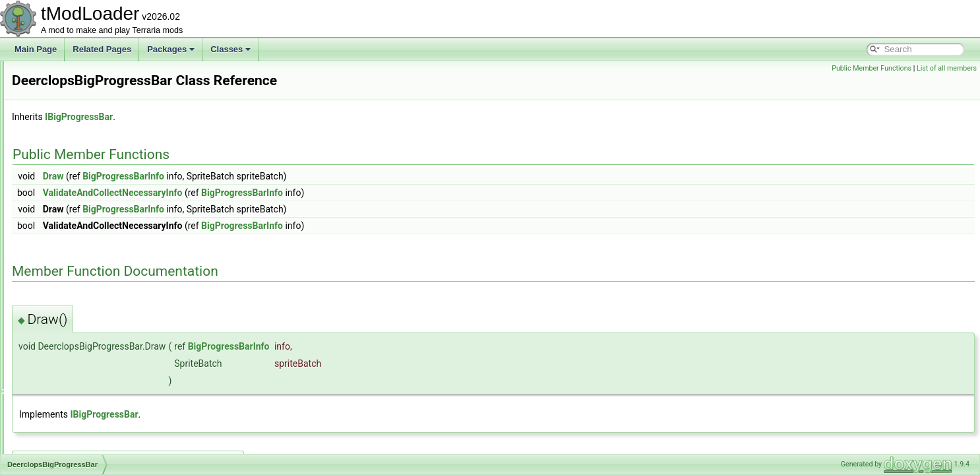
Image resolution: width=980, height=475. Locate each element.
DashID (57, 162)
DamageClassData (77, 133)
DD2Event (62, 177)
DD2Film (59, 191)
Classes (230, 49)
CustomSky (64, 90)
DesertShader (68, 424)
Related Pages (102, 49)
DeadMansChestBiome (84, 220)
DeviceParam (67, 453)
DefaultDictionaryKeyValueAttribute (105, 307)
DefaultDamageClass (81, 293)
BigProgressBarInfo (288, 176)
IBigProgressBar (244, 117)
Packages (171, 49)
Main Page (36, 49)
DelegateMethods (75, 336)
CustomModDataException (91, 75)
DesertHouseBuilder (79, 409)
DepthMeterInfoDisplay (84, 351)
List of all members (947, 68)
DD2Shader (64, 206)
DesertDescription (75, 380)
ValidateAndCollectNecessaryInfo (278, 193)
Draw (218, 176)
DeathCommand (72, 235)
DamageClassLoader (81, 148)
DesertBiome (66, 365)
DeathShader (67, 249)
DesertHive (63, 395)
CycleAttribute (68, 104)
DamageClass (68, 119)
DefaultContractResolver (87, 278)
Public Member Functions (872, 68)
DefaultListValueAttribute (87, 322)
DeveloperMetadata (78, 438)
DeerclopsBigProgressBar (89, 264)
